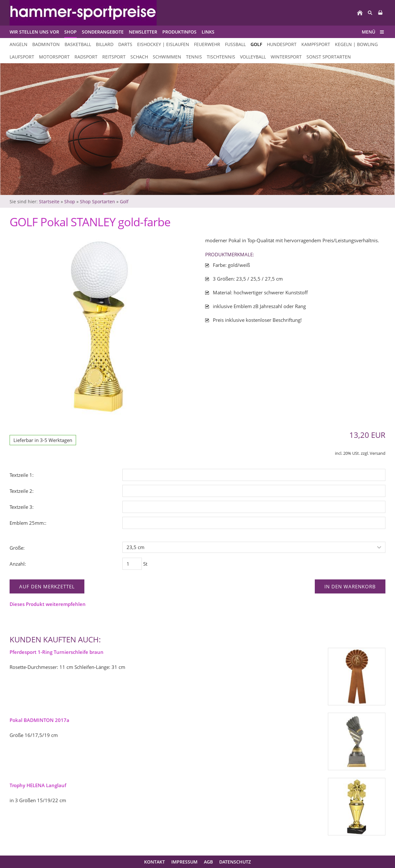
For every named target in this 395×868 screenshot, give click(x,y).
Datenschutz (235, 862)
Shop (70, 201)
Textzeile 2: (22, 491)
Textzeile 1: (22, 475)
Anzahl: (18, 564)
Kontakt (155, 862)
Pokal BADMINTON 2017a (39, 720)
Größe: (17, 548)
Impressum (184, 862)
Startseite (49, 201)
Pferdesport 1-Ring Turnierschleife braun (57, 652)
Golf (124, 201)
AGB (208, 862)
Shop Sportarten (97, 201)
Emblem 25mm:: (28, 523)
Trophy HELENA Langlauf (38, 785)
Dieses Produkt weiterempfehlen (48, 604)
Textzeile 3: (22, 507)
